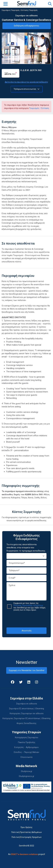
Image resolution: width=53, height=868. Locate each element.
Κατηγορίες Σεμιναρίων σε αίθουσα (27, 713)
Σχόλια (26, 591)
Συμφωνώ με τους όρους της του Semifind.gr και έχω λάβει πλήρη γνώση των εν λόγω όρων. (29, 607)
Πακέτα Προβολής (27, 742)
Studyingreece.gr (26, 776)
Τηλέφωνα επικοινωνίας (26, 89)
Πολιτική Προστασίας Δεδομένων (27, 832)
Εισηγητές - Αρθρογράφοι (26, 747)
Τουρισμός (33, 10)
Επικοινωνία (26, 757)
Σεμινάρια (6, 10)
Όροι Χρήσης (27, 827)
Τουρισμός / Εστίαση (19, 10)
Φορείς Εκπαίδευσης (26, 723)
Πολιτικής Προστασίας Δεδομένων (28, 605)
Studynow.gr (27, 771)
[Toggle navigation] (6, 4)
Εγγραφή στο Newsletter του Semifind (27, 670)
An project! (27, 854)
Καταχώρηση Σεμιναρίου (27, 737)
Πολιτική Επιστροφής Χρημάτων (27, 837)
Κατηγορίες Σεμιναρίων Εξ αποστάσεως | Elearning (26, 718)
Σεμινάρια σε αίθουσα (27, 704)
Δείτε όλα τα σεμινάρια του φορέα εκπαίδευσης (26, 82)
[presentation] (28, 619)
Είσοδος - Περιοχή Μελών (26, 752)
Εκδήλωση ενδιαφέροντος (27, 26)
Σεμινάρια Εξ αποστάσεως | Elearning (26, 709)
